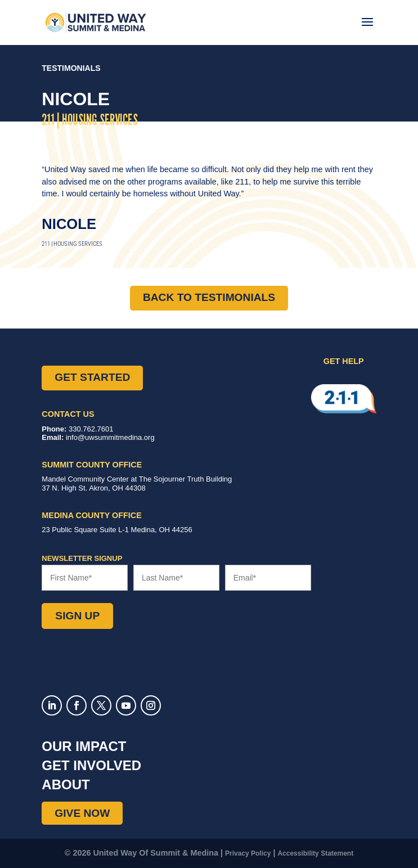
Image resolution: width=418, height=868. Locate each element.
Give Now (82, 813)
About (66, 784)
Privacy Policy (248, 853)
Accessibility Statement (315, 853)
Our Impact (84, 746)
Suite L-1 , (117, 530)
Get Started (92, 377)
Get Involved (91, 765)
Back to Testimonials (209, 297)
